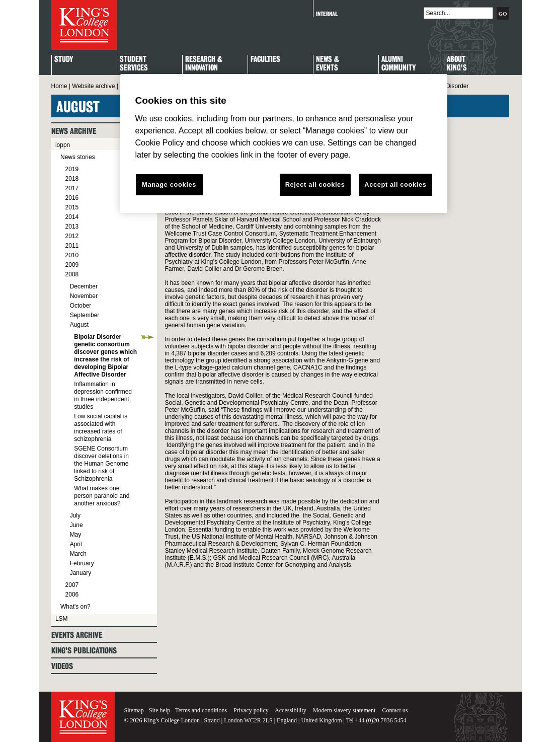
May (76, 535)
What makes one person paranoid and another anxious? (102, 496)
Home (59, 86)
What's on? (75, 607)
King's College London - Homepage (84, 25)
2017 (72, 188)
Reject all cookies (315, 184)
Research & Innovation (204, 64)
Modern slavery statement (344, 710)
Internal (327, 14)
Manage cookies (169, 184)
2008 (72, 274)
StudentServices (134, 64)
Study (64, 60)
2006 (72, 595)
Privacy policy (251, 710)
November (84, 296)
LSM (62, 619)
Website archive (93, 86)
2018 (72, 179)
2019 (72, 169)
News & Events (328, 64)
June (76, 525)
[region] (284, 143)
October (81, 306)
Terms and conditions (201, 710)
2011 (72, 246)
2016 (72, 198)
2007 (72, 585)
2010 (72, 255)
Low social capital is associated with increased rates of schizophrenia (101, 428)
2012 (72, 236)
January (81, 573)
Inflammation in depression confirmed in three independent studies (103, 395)
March (78, 554)
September (85, 315)
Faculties (265, 60)
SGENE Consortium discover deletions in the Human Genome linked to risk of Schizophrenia (101, 464)
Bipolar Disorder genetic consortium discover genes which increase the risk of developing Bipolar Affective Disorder (105, 356)
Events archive (77, 635)
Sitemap (134, 710)
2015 (72, 207)
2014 (72, 217)
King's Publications (84, 651)
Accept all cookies (395, 184)
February (82, 563)
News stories (78, 157)
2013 (72, 227)
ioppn (63, 145)
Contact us (395, 710)
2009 (72, 265)
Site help (159, 710)
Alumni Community (398, 64)
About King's (457, 64)
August (79, 325)
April (76, 544)
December (84, 286)
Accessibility (291, 710)
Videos (62, 666)
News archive (74, 131)
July (75, 515)
